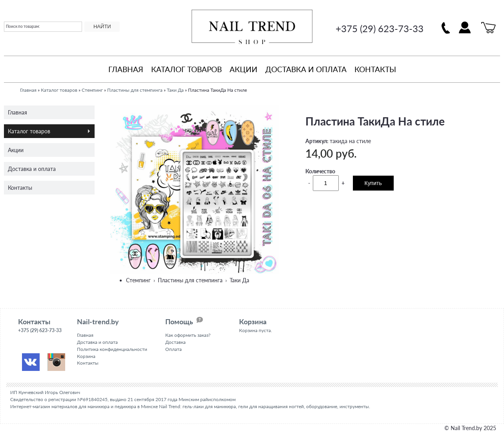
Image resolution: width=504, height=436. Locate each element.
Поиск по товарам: (23, 26)
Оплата (173, 349)
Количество (320, 171)
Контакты (375, 69)
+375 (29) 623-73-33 (380, 28)
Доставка (175, 342)
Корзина (86, 356)
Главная (126, 69)
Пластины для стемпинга (135, 90)
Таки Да (175, 90)
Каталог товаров (186, 69)
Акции (244, 69)
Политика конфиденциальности (112, 349)
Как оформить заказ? (188, 335)
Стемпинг (92, 90)
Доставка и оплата (306, 69)
